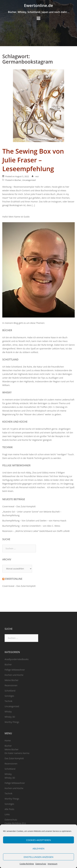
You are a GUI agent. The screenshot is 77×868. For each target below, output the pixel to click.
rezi (37, 176)
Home (8, 740)
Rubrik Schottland (21, 378)
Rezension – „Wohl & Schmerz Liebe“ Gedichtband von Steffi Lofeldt (36, 531)
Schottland (10, 360)
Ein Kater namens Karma (17, 753)
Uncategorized (29, 180)
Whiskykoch (40, 411)
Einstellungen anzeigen (38, 857)
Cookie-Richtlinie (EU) (15, 823)
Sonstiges (9, 696)
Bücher (18, 180)
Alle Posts (9, 809)
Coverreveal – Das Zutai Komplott (19, 506)
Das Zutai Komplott (14, 758)
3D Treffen (42, 407)
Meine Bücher (12, 680)
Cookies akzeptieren (39, 840)
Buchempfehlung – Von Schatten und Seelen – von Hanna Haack (34, 521)
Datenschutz (41, 864)
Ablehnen (38, 848)
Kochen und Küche (15, 422)
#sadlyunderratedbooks (17, 659)
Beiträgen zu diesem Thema (52, 403)
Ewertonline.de (39, 5)
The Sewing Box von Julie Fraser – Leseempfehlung (33, 160)
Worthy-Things (12, 722)
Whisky (7, 392)
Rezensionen (11, 685)
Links (7, 814)
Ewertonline (14, 579)
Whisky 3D (10, 717)
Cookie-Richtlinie (27, 864)
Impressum (53, 864)
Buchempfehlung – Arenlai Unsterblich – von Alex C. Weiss (31, 526)
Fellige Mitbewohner (16, 465)
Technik (8, 447)
